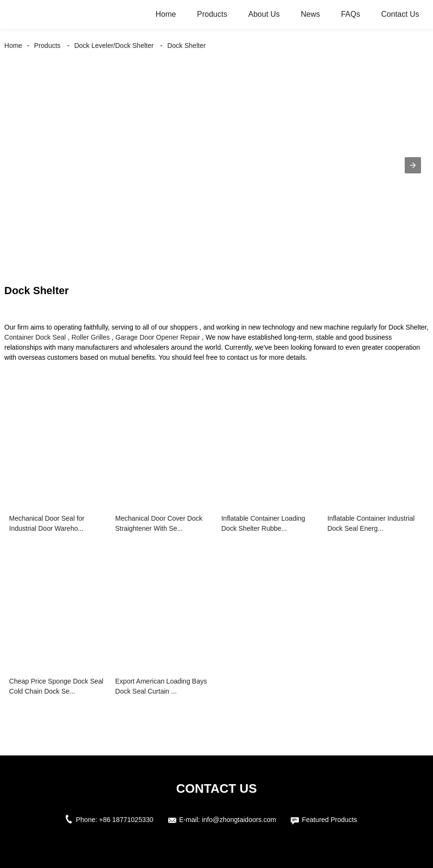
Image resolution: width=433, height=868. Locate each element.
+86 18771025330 (126, 820)
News (310, 14)
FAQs (351, 14)
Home (166, 14)
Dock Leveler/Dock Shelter (114, 46)
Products (212, 14)
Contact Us (400, 14)
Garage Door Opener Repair (158, 337)
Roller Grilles (91, 337)
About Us (264, 14)
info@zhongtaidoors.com (239, 820)
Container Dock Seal (35, 337)
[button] (413, 165)
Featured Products (329, 820)
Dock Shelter (186, 46)
